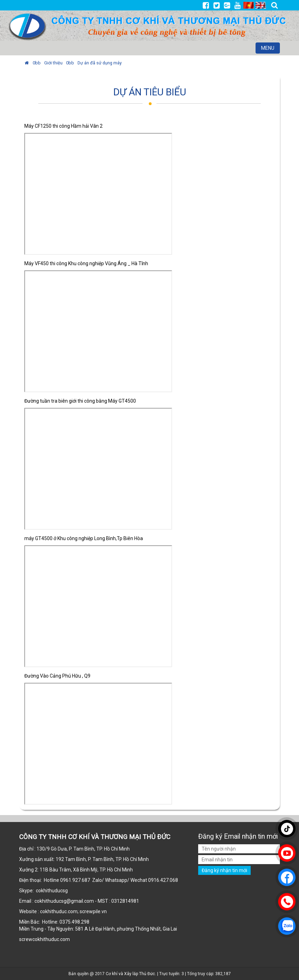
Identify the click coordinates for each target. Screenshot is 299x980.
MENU (270, 49)
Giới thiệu (53, 63)
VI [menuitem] (249, 5)
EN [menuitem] (261, 5)
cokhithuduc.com (52, 939)
